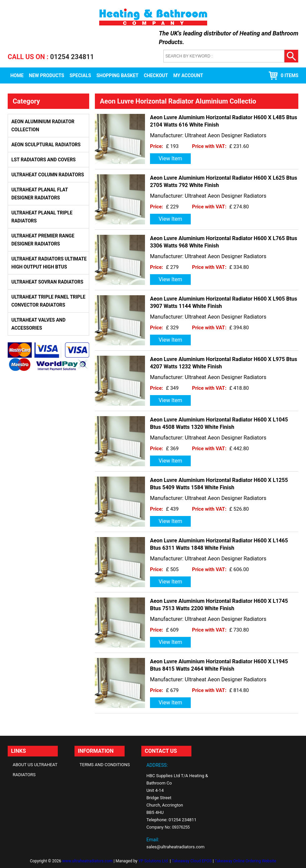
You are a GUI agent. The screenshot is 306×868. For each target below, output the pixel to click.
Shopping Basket (118, 75)
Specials (80, 75)
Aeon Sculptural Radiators (46, 145)
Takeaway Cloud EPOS (192, 861)
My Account (188, 75)
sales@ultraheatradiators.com (175, 847)
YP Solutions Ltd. (154, 861)
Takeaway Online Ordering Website (245, 861)
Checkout (156, 75)
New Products (47, 75)
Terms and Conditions (105, 765)
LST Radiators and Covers (44, 160)
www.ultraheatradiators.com (87, 861)
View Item (171, 158)
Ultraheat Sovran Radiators (47, 282)
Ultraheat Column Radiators (48, 175)
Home (17, 75)
